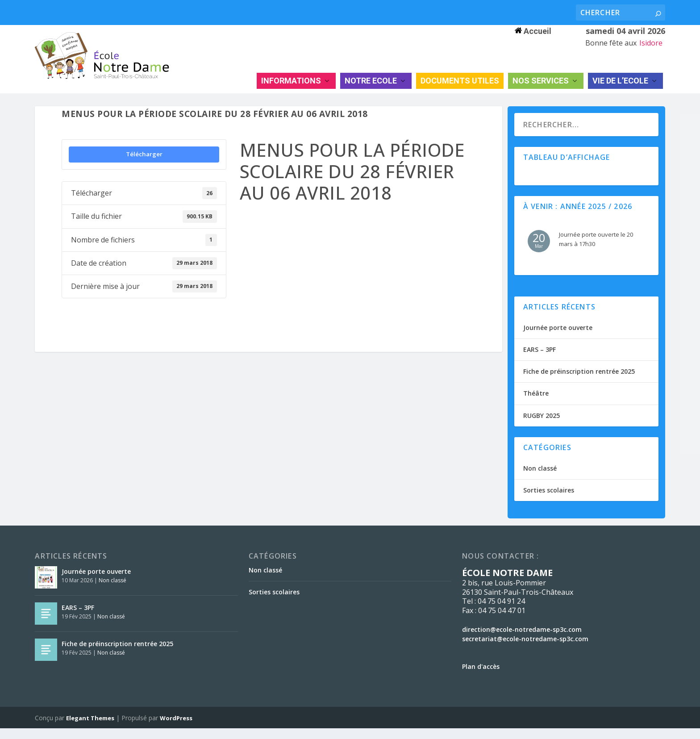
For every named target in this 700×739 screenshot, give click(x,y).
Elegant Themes (90, 729)
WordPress (176, 729)
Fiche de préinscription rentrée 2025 (579, 382)
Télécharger (144, 165)
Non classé (540, 479)
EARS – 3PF (540, 360)
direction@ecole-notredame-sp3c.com (522, 640)
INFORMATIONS (291, 91)
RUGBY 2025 (542, 426)
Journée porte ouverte (558, 338)
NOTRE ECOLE (371, 91)
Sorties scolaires (549, 501)
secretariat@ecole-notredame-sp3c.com (525, 649)
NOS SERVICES (541, 91)
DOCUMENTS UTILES (460, 91)
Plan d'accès (481, 677)
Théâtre (536, 404)
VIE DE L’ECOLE (620, 91)
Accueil (533, 31)
